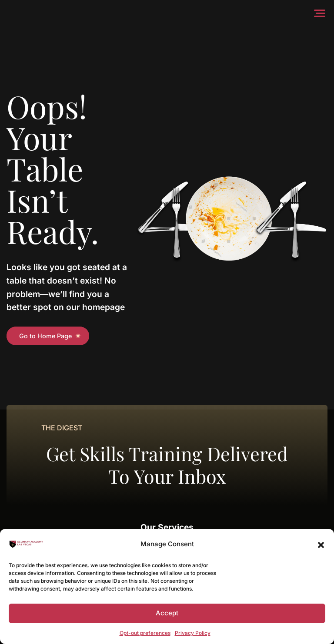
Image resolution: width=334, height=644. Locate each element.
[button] (321, 544)
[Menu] (322, 13)
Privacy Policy (193, 633)
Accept (167, 613)
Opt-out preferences (145, 633)
